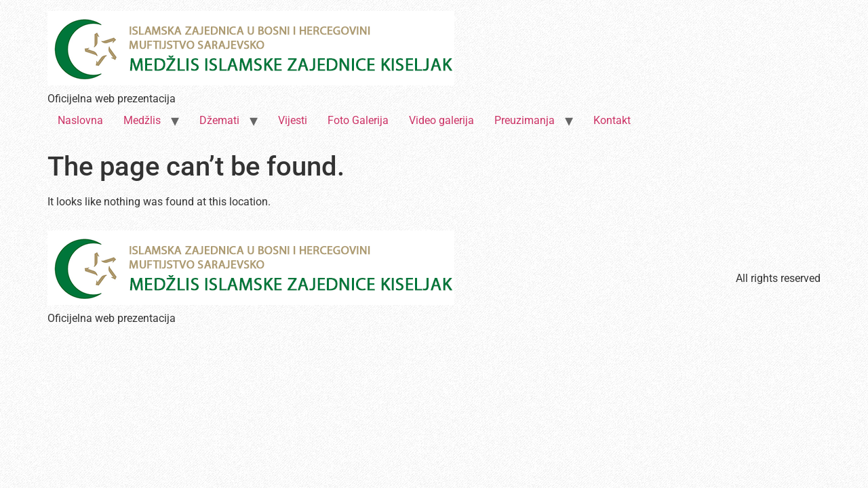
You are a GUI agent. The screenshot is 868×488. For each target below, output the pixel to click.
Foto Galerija (358, 120)
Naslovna (80, 120)
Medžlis (142, 120)
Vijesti (293, 120)
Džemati (219, 120)
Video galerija (441, 120)
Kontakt (612, 120)
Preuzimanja (525, 120)
